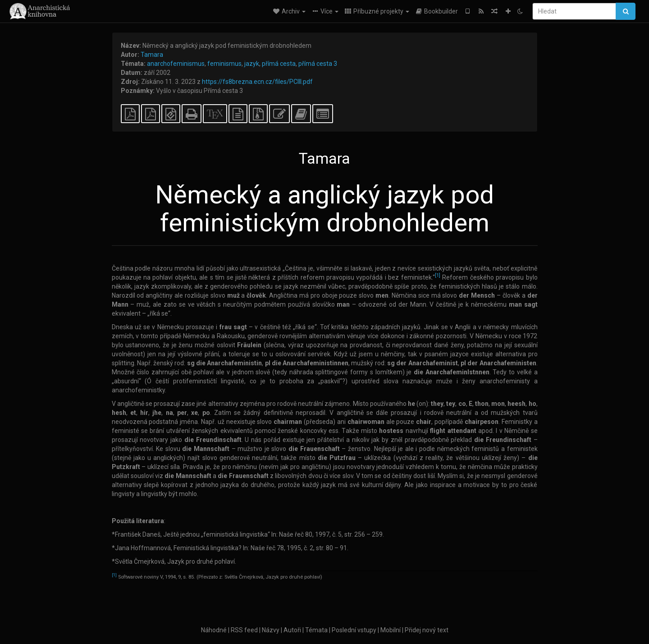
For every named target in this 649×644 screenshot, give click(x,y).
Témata (316, 630)
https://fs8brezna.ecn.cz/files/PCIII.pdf (257, 82)
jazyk (252, 64)
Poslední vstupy (354, 630)
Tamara (152, 55)
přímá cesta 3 (318, 64)
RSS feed (244, 630)
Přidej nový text (427, 630)
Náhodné (214, 630)
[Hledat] (574, 11)
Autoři (292, 630)
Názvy (271, 630)
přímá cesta (279, 64)
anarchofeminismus (176, 64)
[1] (438, 276)
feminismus (224, 64)
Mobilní (391, 630)
